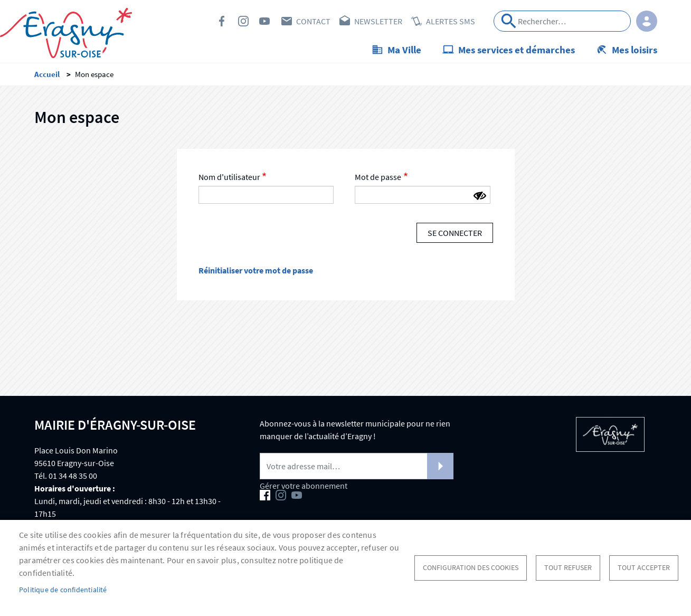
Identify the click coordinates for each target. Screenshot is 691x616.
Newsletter (378, 21)
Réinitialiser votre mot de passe (256, 270)
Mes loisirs (635, 50)
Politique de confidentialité (63, 590)
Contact (313, 21)
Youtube (264, 21)
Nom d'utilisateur (229, 177)
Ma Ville (404, 50)
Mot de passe (378, 177)
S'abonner (440, 466)
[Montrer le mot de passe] (480, 196)
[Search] (562, 21)
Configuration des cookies (471, 568)
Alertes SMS (451, 21)
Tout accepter (644, 568)
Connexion (647, 21)
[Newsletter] (357, 466)
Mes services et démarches (517, 50)
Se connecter (455, 233)
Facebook (222, 21)
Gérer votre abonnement (304, 486)
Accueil (47, 74)
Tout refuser (568, 568)
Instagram (243, 21)
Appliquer (509, 21)
